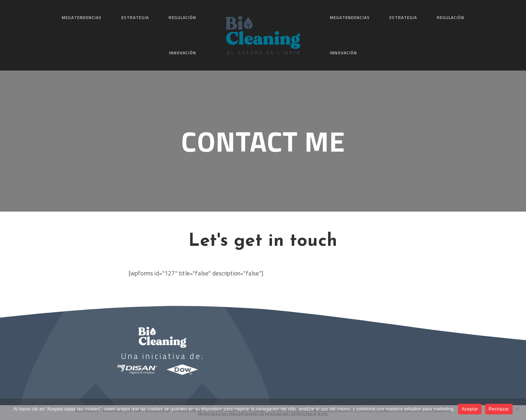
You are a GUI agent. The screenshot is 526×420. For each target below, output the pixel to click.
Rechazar (499, 409)
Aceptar (470, 409)
